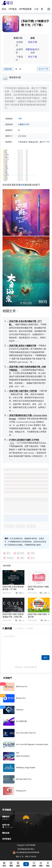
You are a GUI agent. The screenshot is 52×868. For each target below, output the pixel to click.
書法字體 (25, 124)
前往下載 (33, 57)
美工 (27, 142)
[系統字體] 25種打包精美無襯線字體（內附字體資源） (13, 617)
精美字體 (33, 42)
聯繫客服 (30, 49)
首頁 (4, 9)
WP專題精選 (25, 9)
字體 (20, 119)
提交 (45, 658)
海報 (22, 185)
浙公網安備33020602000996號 (26, 852)
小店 (36, 9)
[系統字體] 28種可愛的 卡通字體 (23, 391)
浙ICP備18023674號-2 (26, 849)
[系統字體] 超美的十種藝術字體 (23, 346)
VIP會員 (13, 9)
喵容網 (33, 845)
